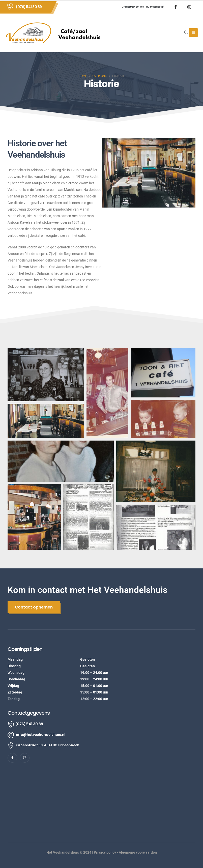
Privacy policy (105, 852)
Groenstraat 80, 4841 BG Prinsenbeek (143, 7)
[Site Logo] (55, 33)
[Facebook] (176, 7)
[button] (186, 33)
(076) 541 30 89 (29, 7)
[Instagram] (189, 7)
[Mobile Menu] (193, 33)
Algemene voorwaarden (138, 852)
